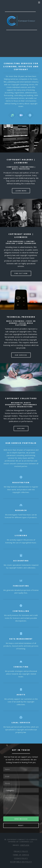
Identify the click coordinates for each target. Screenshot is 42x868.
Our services (21, 355)
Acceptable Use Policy (21, 862)
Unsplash (25, 845)
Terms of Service (21, 855)
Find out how (21, 273)
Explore (21, 428)
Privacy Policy (21, 851)
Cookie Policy (21, 858)
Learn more (21, 191)
